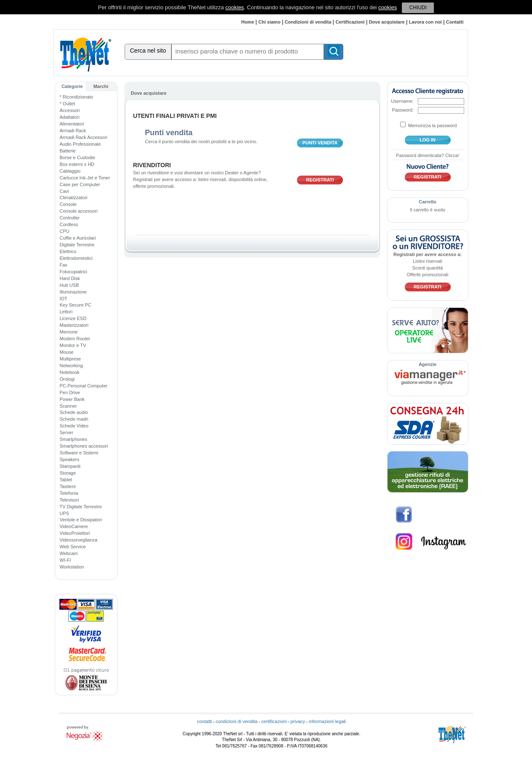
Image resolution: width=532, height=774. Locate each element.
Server (67, 432)
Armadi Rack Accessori (84, 137)
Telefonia (69, 493)
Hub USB (70, 285)
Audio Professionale (80, 144)
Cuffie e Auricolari (78, 238)
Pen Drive (70, 392)
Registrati (320, 180)
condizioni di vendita (237, 721)
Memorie (69, 332)
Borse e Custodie (78, 157)
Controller (70, 218)
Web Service (73, 547)
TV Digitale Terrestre (81, 507)
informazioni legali (327, 721)
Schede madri (74, 419)
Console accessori (79, 211)
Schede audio (74, 412)
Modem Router (75, 339)
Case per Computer (80, 184)
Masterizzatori (74, 325)
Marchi (101, 86)
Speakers (70, 459)
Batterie (68, 151)
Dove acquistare (387, 22)
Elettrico (68, 251)
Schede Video (74, 426)
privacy (298, 721)
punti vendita (320, 143)
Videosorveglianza (79, 540)
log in (428, 140)
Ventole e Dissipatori (81, 520)
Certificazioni (350, 22)
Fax (64, 265)
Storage (68, 473)
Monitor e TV (73, 345)
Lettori (66, 312)
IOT (64, 299)
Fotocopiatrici (74, 272)
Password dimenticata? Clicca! (428, 155)
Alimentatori (72, 124)
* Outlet (68, 104)
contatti (205, 721)
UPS (65, 513)
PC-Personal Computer (84, 386)
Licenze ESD (73, 318)
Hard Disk (70, 278)
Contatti (455, 22)
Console (68, 204)
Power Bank (72, 399)
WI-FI (65, 560)
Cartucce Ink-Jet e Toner (85, 178)
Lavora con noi (425, 22)
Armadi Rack (73, 131)
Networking (71, 366)
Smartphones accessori (84, 446)
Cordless (69, 224)
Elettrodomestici (76, 258)
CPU (65, 231)
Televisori (70, 500)
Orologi (67, 379)
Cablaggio (70, 171)
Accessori (70, 110)
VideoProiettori (75, 533)
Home (248, 22)
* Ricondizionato (77, 97)
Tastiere (68, 486)
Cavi (64, 191)
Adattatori (70, 117)
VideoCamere (74, 526)
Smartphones (74, 439)
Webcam (69, 553)
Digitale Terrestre (77, 245)
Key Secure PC (76, 305)
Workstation (72, 567)
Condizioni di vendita (308, 22)
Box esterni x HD (77, 164)
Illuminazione (73, 292)
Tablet (66, 480)
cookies (235, 7)
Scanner (68, 406)
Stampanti (70, 466)
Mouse (67, 352)
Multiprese (71, 359)
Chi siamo (269, 22)
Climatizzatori (74, 198)
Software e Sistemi (79, 453)
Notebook (70, 372)
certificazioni (274, 721)
